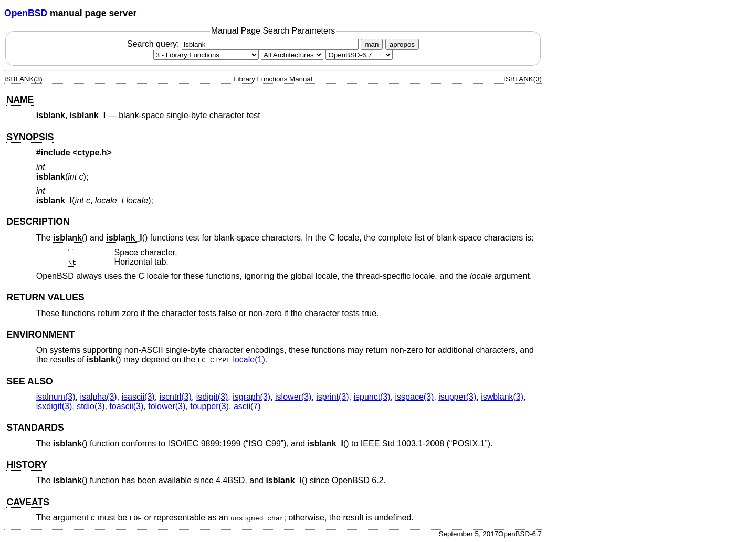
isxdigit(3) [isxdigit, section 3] (54, 406)
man (372, 44)
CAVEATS (28, 502)
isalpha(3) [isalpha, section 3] (98, 397)
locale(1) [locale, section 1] (249, 359)
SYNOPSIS (30, 137)
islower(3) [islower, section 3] (293, 397)
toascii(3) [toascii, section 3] (126, 406)
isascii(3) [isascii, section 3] (138, 397)
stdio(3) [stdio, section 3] (91, 406)
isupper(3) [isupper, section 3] (457, 397)
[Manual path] (359, 55)
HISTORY (27, 465)
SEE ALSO (29, 381)
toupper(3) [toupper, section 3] (209, 406)
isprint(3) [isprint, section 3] (332, 397)
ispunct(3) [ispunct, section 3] (372, 397)
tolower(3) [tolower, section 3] (167, 406)
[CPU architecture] (292, 55)
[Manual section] (206, 55)
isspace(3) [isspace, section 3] (415, 397)
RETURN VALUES (45, 297)
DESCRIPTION (38, 222)
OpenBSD (26, 13)
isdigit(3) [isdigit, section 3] (212, 397)
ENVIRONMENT (40, 335)
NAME (20, 100)
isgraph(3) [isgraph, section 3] (251, 397)
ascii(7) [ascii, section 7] (247, 406)
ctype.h (92, 153)
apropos (402, 44)
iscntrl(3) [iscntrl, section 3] (176, 397)
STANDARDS (35, 428)
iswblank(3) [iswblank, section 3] (502, 397)
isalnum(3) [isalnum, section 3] (56, 397)
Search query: (244, 44)
